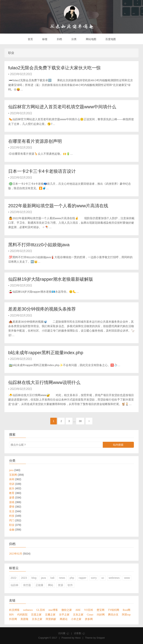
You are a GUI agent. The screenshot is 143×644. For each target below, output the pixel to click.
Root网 (127, 610)
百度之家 (36, 615)
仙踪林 (15, 585)
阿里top (126, 615)
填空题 (27, 585)
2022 (13, 578)
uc (103, 578)
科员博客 (14, 610)
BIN (11, 615)
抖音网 (13, 619)
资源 (61, 585)
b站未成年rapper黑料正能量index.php (46, 353)
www (127, 578)
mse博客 (53, 610)
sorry (94, 578)
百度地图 (110, 39)
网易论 (64, 619)
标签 (45, 39)
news (62, 578)
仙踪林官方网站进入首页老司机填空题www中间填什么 (62, 107)
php (72, 578)
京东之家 (78, 615)
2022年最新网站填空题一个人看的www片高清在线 (58, 206)
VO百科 (89, 610)
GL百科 (41, 610)
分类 (74, 39)
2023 (24, 578)
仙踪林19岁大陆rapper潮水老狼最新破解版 (51, 279)
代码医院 (22, 615)
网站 (51, 585)
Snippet (101, 638)
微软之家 (67, 610)
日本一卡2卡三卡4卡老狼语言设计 (42, 171)
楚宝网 (101, 610)
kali (52, 578)
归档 (59, 39)
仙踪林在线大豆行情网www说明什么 (44, 382)
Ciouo (90, 615)
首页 (30, 39)
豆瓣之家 (50, 615)
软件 (70, 585)
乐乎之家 (64, 615)
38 (80, 421)
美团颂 (24, 619)
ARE (78, 610)
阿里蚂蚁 (51, 619)
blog (34, 578)
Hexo (78, 638)
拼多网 (89, 619)
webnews (114, 578)
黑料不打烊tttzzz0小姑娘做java (39, 245)
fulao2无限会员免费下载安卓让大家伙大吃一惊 (54, 68)
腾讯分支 (113, 615)
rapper (82, 578)
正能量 (39, 585)
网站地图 (91, 39)
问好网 (101, 615)
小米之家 (76, 619)
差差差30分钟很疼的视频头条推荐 (42, 309)
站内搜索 (118, 445)
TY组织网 (114, 610)
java (43, 578)
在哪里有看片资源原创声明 (35, 141)
